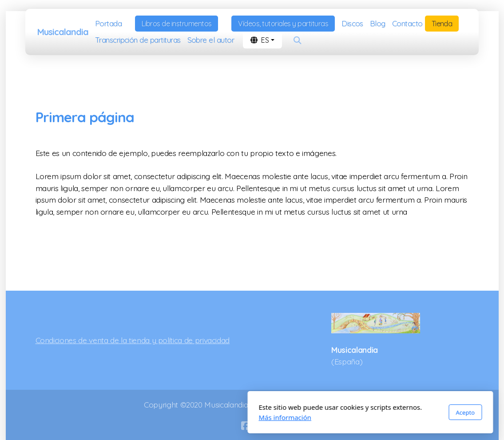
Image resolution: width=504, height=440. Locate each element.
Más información (167, 417)
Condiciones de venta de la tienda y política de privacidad (133, 340)
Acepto (347, 412)
